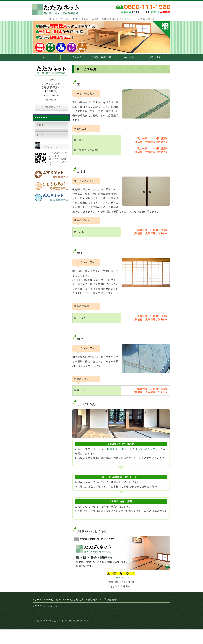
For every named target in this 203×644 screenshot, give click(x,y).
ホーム (47, 57)
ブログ (40, 125)
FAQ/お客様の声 (102, 57)
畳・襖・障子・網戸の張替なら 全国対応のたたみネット (56, 9)
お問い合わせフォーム (150, 449)
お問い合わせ (156, 57)
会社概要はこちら (51, 107)
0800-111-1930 (115, 449)
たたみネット (57, 621)
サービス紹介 (74, 57)
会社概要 (129, 57)
